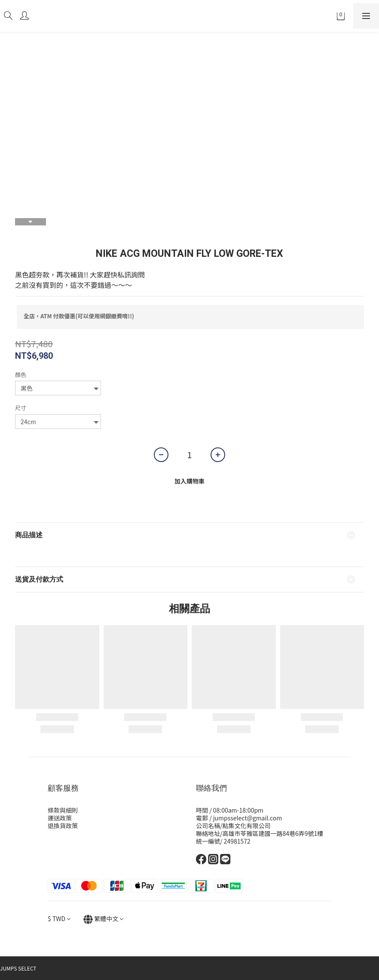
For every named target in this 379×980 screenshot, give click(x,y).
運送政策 (60, 818)
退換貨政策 (63, 826)
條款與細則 (63, 810)
